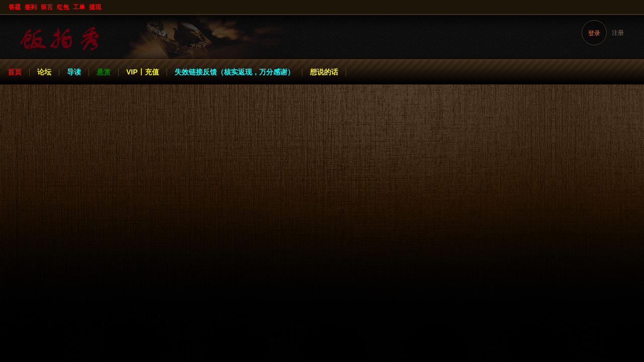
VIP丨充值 (143, 72)
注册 (618, 33)
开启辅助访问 (635, 7)
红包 (63, 7)
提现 (95, 7)
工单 (79, 7)
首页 (15, 72)
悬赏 (104, 72)
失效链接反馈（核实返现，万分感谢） (234, 72)
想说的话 (324, 72)
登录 (594, 33)
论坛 (44, 72)
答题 (15, 7)
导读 (74, 72)
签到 (31, 7)
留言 (47, 7)
